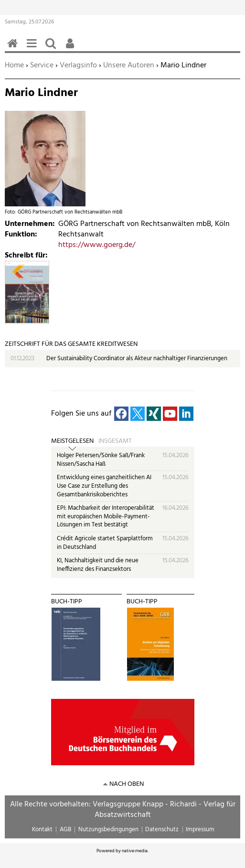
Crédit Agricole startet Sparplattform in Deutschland (105, 543)
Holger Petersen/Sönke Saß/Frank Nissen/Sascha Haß (101, 460)
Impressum (200, 830)
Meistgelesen (72, 441)
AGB (65, 830)
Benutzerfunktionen (72, 48)
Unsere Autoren (129, 65)
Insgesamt (115, 441)
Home (14, 65)
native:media (135, 851)
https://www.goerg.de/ (97, 245)
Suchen (53, 48)
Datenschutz (162, 830)
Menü (33, 48)
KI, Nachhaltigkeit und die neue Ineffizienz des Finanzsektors (98, 565)
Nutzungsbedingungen (108, 830)
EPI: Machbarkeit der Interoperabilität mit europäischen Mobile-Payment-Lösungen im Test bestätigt (106, 516)
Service (42, 65)
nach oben (127, 784)
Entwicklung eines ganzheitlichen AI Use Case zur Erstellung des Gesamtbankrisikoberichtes (104, 486)
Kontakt (42, 830)
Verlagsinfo (78, 65)
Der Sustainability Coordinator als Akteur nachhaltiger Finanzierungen (137, 359)
